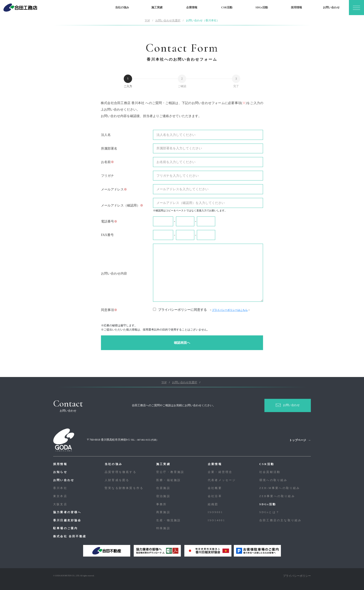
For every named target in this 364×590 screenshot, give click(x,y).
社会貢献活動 (270, 472)
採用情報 (296, 7)
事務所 (162, 504)
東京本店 (60, 496)
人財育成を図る (117, 480)
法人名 (106, 135)
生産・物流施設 (169, 520)
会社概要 (215, 488)
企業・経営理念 (220, 472)
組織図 (213, 504)
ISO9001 (215, 512)
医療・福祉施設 (169, 480)
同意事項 (107, 310)
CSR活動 (227, 7)
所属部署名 (109, 149)
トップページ (298, 440)
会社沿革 (215, 496)
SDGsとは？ (269, 512)
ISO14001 (216, 520)
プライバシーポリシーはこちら (230, 310)
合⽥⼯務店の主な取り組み (280, 520)
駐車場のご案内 (65, 528)
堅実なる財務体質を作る (124, 488)
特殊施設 (163, 528)
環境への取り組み (273, 480)
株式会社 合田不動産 (70, 536)
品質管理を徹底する (121, 472)
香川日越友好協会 (67, 520)
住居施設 (163, 488)
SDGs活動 (262, 7)
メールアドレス (112, 189)
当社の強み (122, 7)
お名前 (106, 162)
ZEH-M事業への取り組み (280, 488)
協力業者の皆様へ (67, 512)
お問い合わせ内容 (114, 274)
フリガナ (107, 176)
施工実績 (157, 7)
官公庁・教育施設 (170, 472)
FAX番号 (107, 235)
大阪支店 (60, 504)
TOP (147, 20)
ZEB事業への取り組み (277, 496)
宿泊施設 (163, 496)
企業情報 (192, 7)
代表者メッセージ (222, 480)
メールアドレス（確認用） (120, 205)
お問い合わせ (331, 7)
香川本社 (60, 488)
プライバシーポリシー (297, 576)
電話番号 (107, 221)
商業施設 (163, 512)
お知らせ (60, 472)
